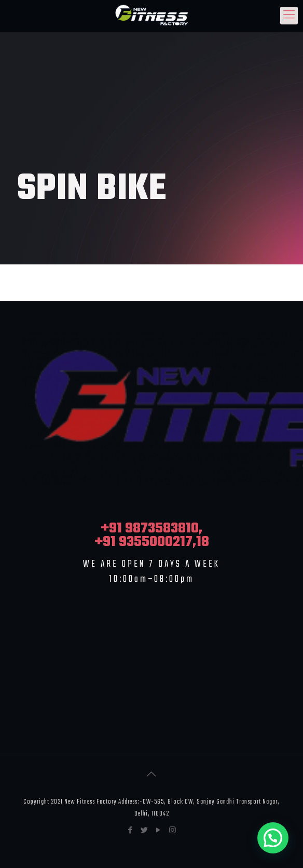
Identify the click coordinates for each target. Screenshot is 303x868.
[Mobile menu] (289, 16)
